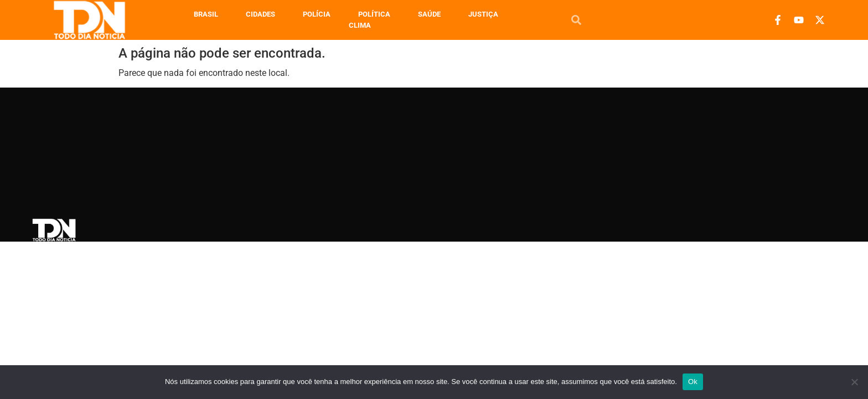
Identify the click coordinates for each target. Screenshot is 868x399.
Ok (693, 382)
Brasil (206, 14)
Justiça (483, 14)
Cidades (260, 14)
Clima (360, 25)
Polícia (317, 14)
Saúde (429, 14)
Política (374, 14)
